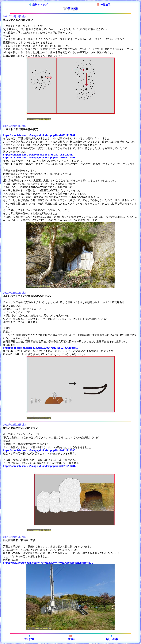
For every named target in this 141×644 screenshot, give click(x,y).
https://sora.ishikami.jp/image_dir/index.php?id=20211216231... (40, 466)
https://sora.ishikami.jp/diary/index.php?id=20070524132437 (38, 155)
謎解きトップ (38, 5)
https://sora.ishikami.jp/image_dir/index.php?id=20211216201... (40, 135)
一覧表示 (104, 5)
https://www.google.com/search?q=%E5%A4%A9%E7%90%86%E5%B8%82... (48, 563)
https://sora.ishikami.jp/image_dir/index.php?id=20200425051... (40, 158)
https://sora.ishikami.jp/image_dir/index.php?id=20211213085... (40, 450)
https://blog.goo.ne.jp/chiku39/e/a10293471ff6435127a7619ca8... (40, 348)
